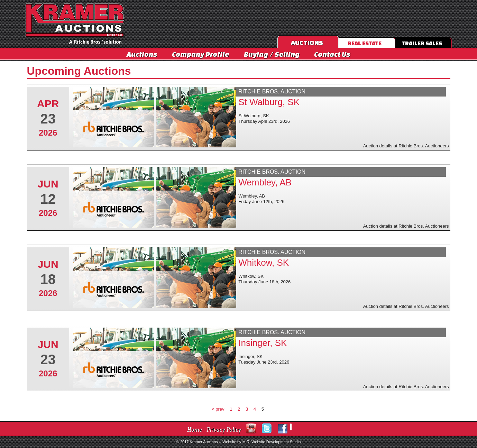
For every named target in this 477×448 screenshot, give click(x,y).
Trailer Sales (422, 43)
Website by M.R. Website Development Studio (262, 442)
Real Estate (365, 43)
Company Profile (200, 54)
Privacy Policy (224, 430)
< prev (218, 409)
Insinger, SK (263, 343)
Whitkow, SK (264, 263)
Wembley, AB (265, 182)
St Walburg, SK (269, 102)
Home (195, 430)
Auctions (142, 54)
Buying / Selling (272, 54)
